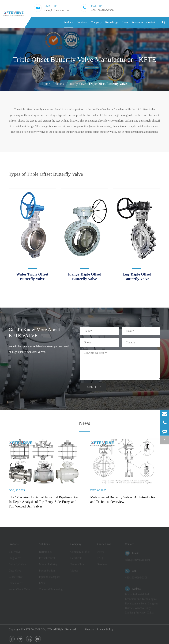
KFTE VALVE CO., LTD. (38, 629)
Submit (93, 387)
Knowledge (112, 24)
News (125, 24)
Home (46, 84)
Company (96, 24)
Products (69, 24)
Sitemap (89, 629)
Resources (137, 24)
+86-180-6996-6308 (97, 8)
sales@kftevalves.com (52, 8)
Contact (151, 24)
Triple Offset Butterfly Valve (108, 84)
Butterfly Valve (76, 84)
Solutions (82, 24)
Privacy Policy (105, 629)
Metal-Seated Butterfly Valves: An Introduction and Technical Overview (123, 499)
